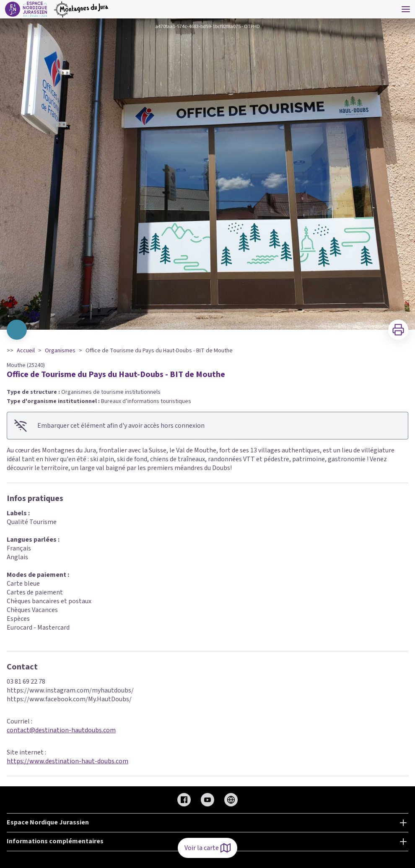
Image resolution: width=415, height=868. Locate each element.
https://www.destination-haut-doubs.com (67, 761)
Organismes (60, 351)
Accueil (26, 351)
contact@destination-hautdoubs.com (61, 730)
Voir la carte (207, 848)
